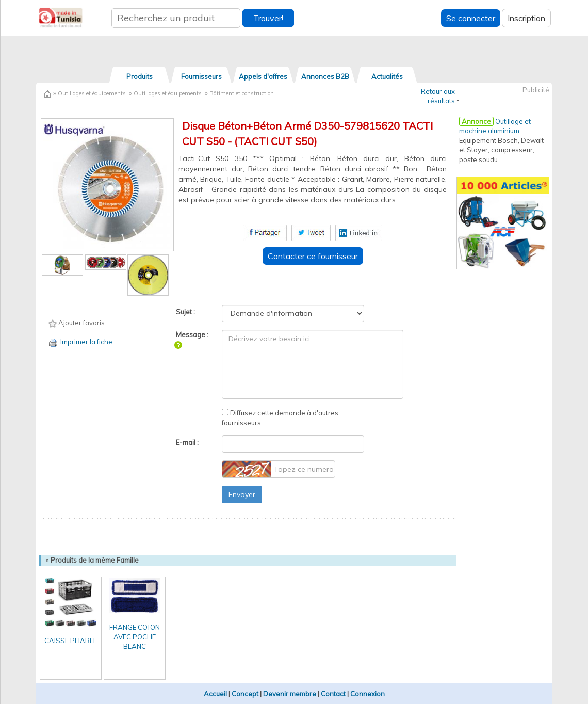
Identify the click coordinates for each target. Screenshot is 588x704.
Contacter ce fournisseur (313, 256)
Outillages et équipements (91, 93)
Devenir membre (290, 694)
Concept (245, 694)
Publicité (536, 90)
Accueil (215, 694)
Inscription (526, 18)
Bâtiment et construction (242, 93)
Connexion (368, 694)
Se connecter (471, 18)
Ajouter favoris (77, 323)
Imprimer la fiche (80, 342)
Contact (333, 694)
